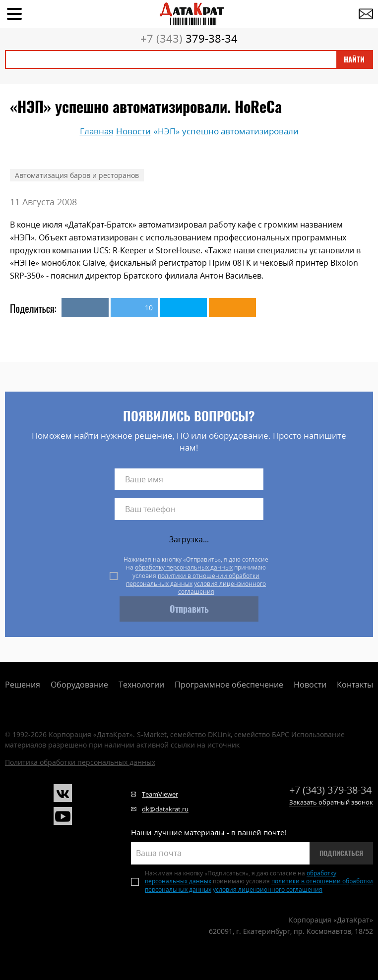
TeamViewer (160, 794)
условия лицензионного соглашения (222, 588)
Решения (23, 685)
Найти (354, 59)
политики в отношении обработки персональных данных (193, 580)
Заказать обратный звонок (331, 802)
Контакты (355, 685)
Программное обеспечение (229, 685)
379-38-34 (189, 38)
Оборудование (79, 685)
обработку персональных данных (184, 567)
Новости (310, 685)
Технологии (141, 685)
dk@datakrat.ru (165, 809)
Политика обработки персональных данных (80, 762)
